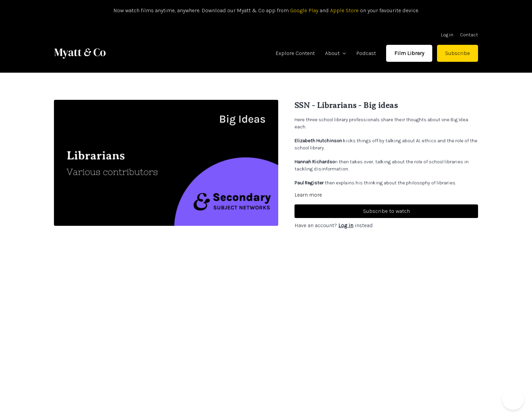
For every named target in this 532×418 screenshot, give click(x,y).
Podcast (366, 53)
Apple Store (344, 10)
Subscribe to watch (386, 211)
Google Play (303, 10)
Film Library (409, 53)
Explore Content (295, 53)
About (336, 53)
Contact (469, 35)
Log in (447, 35)
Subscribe (458, 53)
